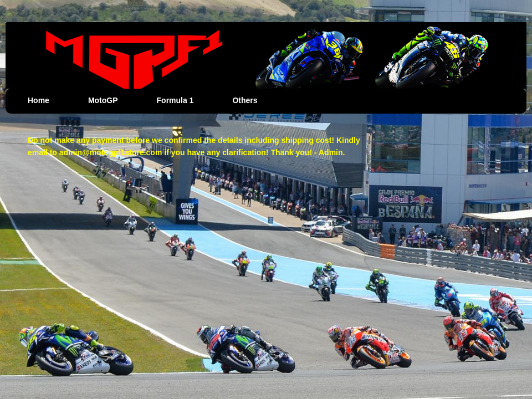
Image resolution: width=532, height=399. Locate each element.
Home (39, 100)
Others (245, 100)
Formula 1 (175, 100)
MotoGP (103, 100)
